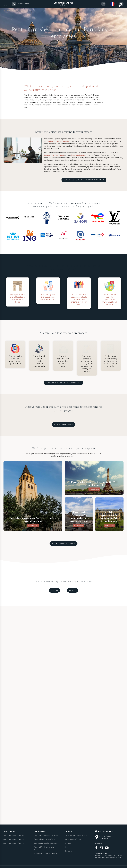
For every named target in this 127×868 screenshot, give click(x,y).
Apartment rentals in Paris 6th (14, 835)
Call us (73, 590)
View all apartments (63, 424)
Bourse (47, 155)
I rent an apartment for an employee (63, 383)
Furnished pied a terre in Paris (44, 839)
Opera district (59, 155)
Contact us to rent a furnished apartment (84, 180)
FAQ (66, 847)
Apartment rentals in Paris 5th (14, 839)
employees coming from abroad (59, 141)
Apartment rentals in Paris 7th (14, 843)
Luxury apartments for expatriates (46, 843)
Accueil (6, 10)
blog (103, 4)
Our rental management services (76, 835)
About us (68, 843)
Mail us (54, 590)
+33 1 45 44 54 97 (106, 831)
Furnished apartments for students (46, 835)
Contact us (68, 851)
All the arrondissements (64, 543)
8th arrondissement (79, 155)
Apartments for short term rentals (46, 853)
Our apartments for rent (73, 839)
